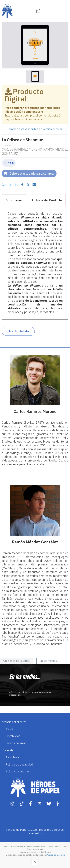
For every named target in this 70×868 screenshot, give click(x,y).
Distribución (13, 736)
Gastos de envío (16, 743)
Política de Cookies (56, 855)
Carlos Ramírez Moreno (22, 149)
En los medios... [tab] (49, 661)
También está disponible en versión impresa (35, 129)
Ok (35, 862)
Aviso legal (13, 757)
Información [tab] (14, 200)
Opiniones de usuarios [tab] (16, 661)
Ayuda (10, 729)
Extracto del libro (18, 331)
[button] (7, 45)
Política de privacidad (19, 764)
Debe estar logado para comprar (29, 173)
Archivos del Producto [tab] (47, 200)
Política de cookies (18, 771)
